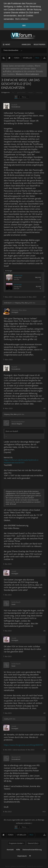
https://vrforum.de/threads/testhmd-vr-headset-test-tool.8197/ (21, 461)
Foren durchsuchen (11, 50)
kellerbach (8, 302)
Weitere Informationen (27, 73)
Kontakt (10, 853)
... (21, 50)
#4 (44, 563)
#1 (44, 296)
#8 (44, 712)
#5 (44, 594)
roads (14, 571)
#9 (44, 749)
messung (39, 92)
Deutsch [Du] (33, 847)
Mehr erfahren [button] (22, 19)
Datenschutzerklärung (32, 853)
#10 (44, 811)
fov (13, 92)
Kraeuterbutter (18, 421)
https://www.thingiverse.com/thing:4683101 (24, 744)
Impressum (22, 859)
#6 (44, 630)
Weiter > (25, 96)
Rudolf (14, 104)
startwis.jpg (18, 284)
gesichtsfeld (21, 92)
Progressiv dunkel (16, 847)
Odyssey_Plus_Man (21, 302)
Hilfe (18, 853)
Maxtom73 (16, 757)
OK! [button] (24, 26)
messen (30, 92)
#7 (44, 656)
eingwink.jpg (18, 275)
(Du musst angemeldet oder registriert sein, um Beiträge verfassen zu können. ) (24, 821)
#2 (44, 359)
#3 (44, 408)
